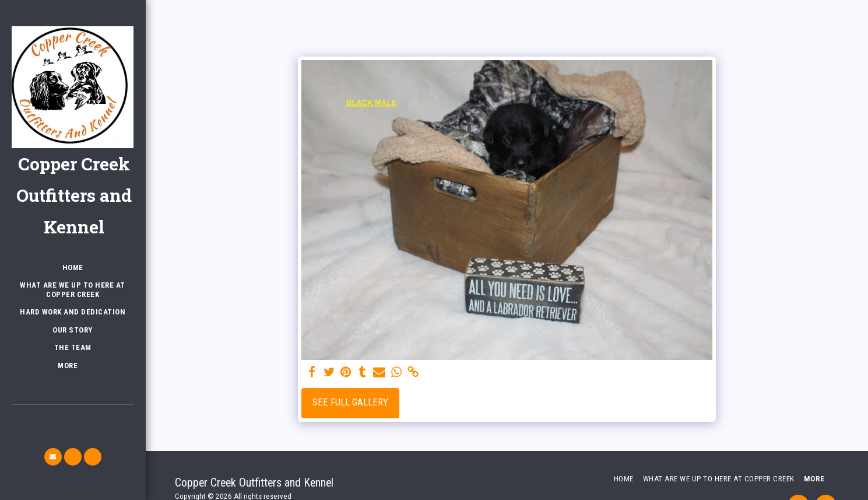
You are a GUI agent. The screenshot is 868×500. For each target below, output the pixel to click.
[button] (53, 457)
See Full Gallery (350, 402)
